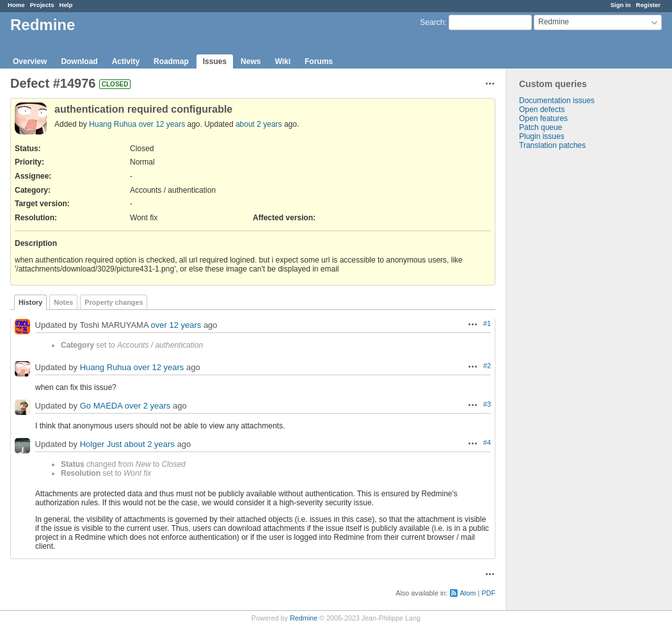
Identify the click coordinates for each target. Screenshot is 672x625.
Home (16, 5)
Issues (215, 61)
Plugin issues (542, 136)
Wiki (283, 61)
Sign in (621, 5)
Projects (42, 5)
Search (432, 22)
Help (66, 5)
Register (648, 5)
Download (79, 61)
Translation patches (552, 145)
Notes (63, 302)
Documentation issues (557, 101)
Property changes (114, 302)
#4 (487, 442)
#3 (487, 404)
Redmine (304, 618)
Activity (126, 61)
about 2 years (259, 124)
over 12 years (162, 124)
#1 (487, 323)
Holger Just (101, 444)
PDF (488, 593)
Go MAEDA (101, 406)
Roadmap (171, 61)
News (251, 61)
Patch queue (540, 127)
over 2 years (148, 406)
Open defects (542, 110)
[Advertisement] (570, 351)
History (30, 302)
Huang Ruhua (113, 124)
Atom (468, 593)
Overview (30, 61)
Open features (543, 118)
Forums (319, 61)
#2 (487, 366)
